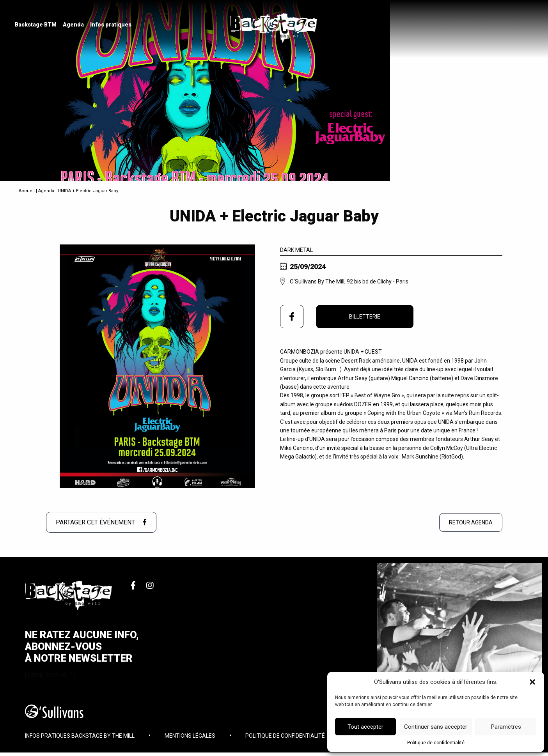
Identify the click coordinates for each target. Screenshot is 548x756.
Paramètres (506, 727)
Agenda (74, 25)
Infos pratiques (112, 25)
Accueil (27, 191)
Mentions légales (190, 738)
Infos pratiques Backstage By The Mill (80, 738)
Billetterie (365, 317)
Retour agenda (471, 522)
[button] (532, 682)
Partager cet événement (101, 522)
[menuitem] (36, 25)
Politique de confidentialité (436, 743)
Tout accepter (365, 727)
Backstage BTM (36, 25)
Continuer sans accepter (436, 727)
